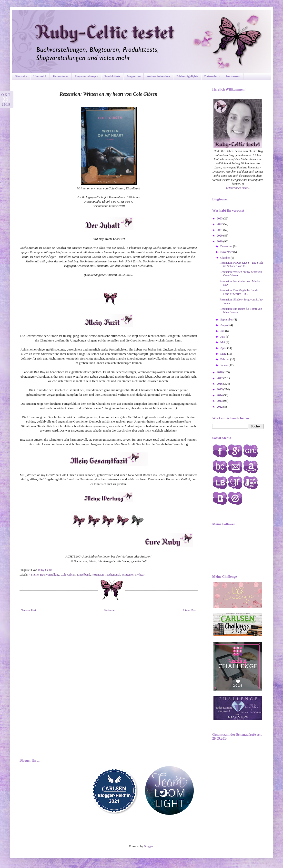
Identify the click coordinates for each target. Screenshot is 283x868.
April (224, 348)
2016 (220, 384)
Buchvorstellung (50, 575)
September (227, 320)
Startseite (21, 76)
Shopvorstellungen (86, 76)
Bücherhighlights (187, 76)
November (227, 252)
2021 (220, 230)
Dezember (227, 246)
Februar (225, 359)
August (225, 325)
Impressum (233, 76)
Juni (223, 337)
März (224, 354)
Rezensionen (61, 76)
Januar (224, 365)
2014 (220, 395)
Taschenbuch (113, 575)
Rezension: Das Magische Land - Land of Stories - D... (239, 292)
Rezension (98, 575)
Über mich (40, 76)
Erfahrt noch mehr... (238, 188)
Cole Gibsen (68, 575)
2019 (220, 241)
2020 (220, 236)
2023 (220, 218)
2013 (220, 401)
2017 (220, 378)
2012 (220, 407)
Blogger (149, 846)
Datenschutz (212, 76)
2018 (220, 372)
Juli (223, 331)
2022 (220, 224)
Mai (223, 342)
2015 (220, 389)
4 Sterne (34, 575)
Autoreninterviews (158, 76)
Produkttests (112, 76)
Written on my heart (134, 575)
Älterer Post (189, 610)
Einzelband (83, 575)
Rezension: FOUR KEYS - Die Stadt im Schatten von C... (241, 264)
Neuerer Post (28, 610)
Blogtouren (134, 76)
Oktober (225, 258)
